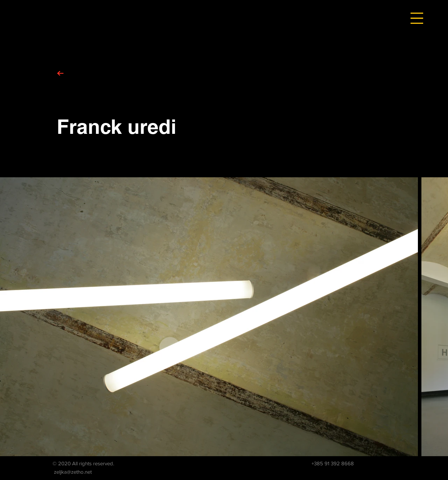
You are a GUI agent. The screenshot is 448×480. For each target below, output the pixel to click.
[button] (417, 18)
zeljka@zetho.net (73, 472)
